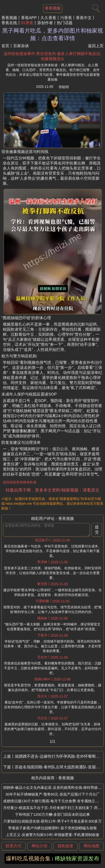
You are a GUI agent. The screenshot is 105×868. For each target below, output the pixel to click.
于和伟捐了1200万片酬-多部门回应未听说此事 (53, 815)
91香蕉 (27, 23)
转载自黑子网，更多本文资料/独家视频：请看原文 (52, 490)
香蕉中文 (84, 18)
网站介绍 (39, 846)
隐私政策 (66, 846)
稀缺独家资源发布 (77, 858)
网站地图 (92, 846)
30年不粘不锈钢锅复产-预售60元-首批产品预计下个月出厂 (53, 794)
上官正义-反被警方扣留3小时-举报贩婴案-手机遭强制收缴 (52, 835)
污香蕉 (66, 18)
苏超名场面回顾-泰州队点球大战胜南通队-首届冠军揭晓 (59, 767)
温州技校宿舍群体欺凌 (20, 482)
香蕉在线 (9, 23)
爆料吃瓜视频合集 (28, 858)
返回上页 (96, 46)
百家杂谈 (21, 46)
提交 (97, 529)
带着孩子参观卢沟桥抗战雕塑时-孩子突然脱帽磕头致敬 (52, 828)
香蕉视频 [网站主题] (53, 8)
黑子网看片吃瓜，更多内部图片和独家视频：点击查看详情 (53, 34)
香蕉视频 (9, 18)
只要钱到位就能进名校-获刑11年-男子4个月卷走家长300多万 (53, 821)
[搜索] (95, 7)
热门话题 (65, 23)
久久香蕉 (48, 18)
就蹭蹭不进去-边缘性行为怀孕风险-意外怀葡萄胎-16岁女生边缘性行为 (59, 756)
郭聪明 (64, 87)
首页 (5, 46)
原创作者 (45, 23)
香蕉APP (29, 18)
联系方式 (13, 846)
